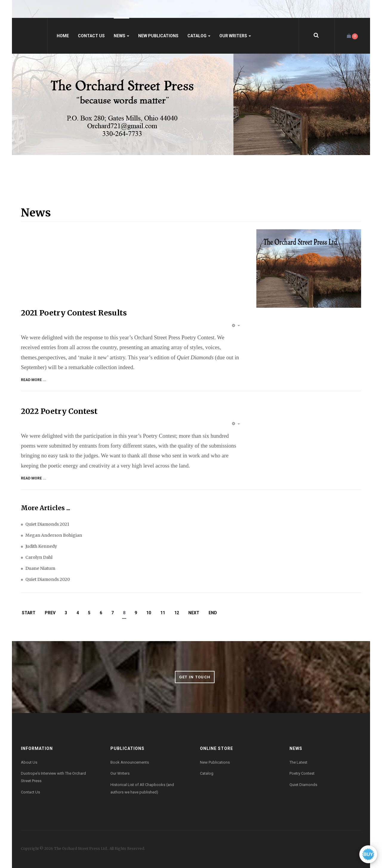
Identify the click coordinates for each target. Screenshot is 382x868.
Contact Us (91, 36)
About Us (29, 762)
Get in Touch (195, 677)
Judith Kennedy (41, 546)
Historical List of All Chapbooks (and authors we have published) (142, 788)
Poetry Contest (302, 773)
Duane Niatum (40, 568)
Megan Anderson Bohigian (54, 535)
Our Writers (235, 36)
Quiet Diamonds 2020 (48, 579)
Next (194, 613)
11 (163, 613)
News (121, 36)
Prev (50, 613)
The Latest (298, 762)
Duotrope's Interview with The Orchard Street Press (53, 777)
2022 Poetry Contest (59, 411)
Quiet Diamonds (303, 785)
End (213, 613)
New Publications (158, 36)
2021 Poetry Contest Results (74, 313)
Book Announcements (130, 762)
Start (29, 613)
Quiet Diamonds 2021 (47, 524)
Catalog (199, 36)
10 (149, 613)
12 (177, 613)
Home (63, 36)
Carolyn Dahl (39, 557)
